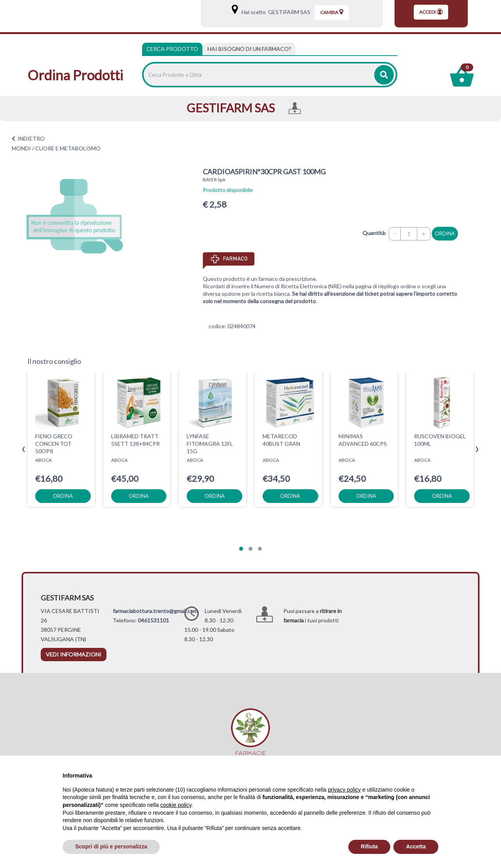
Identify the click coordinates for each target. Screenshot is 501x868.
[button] (241, 549)
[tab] (249, 49)
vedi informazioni (74, 654)
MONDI (21, 148)
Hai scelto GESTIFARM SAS (275, 12)
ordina (445, 233)
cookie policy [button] (176, 805)
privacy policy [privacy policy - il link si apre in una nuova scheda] (344, 790)
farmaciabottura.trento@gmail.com (155, 611)
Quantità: (374, 233)
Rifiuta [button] (369, 846)
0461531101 (153, 620)
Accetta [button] (416, 846)
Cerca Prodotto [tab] (172, 49)
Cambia (332, 12)
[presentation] (24, 449)
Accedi (431, 12)
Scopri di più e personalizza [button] (111, 846)
